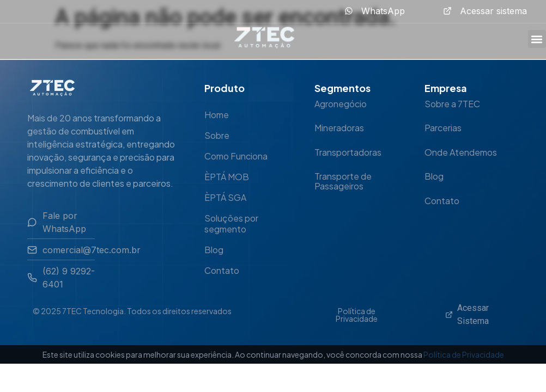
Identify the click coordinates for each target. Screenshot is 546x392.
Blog (214, 250)
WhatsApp (383, 11)
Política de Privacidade (357, 315)
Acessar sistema (493, 11)
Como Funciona (236, 156)
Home (217, 115)
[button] (537, 39)
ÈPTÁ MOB (227, 177)
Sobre (217, 135)
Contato (222, 270)
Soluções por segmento (231, 223)
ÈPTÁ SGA (225, 197)
